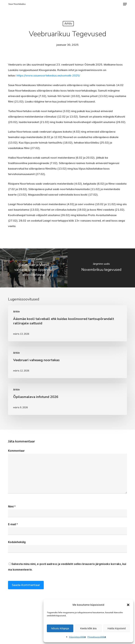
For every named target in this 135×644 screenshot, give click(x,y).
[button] (128, 605)
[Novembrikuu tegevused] (101, 268)
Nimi (12, 507)
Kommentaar (16, 451)
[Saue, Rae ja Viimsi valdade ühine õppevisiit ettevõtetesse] (34, 268)
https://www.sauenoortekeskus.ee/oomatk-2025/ (48, 75)
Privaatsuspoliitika (97, 637)
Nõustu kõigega (60, 628)
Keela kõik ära (88, 628)
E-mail (13, 524)
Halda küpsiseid (117, 628)
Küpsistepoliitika (77, 637)
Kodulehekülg (17, 542)
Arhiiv (68, 24)
